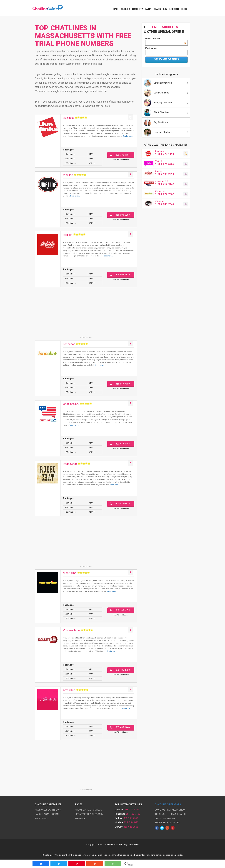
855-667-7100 (133, 814)
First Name (151, 48)
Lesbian (174, 9)
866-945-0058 (131, 827)
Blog (184, 9)
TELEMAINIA (172, 814)
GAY (47, 814)
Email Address (166, 39)
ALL (37, 810)
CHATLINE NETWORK (165, 819)
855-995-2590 (131, 818)
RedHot (68, 235)
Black (157, 9)
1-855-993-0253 (122, 215)
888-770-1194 (132, 810)
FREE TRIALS (41, 819)
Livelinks (68, 118)
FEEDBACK (80, 819)
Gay (165, 9)
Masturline (70, 573)
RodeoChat (70, 464)
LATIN (51, 810)
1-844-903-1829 (122, 275)
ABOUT (79, 810)
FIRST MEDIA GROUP (176, 810)
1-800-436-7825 (122, 504)
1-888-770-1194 (122, 155)
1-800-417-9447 (122, 444)
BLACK (58, 810)
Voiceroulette (71, 630)
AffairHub (69, 690)
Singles (125, 9)
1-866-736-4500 (122, 670)
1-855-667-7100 (122, 384)
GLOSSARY (98, 814)
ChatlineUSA (71, 404)
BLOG (99, 810)
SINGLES (43, 810)
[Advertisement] (86, 314)
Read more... (128, 136)
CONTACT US (89, 810)
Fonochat (69, 344)
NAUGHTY (40, 814)
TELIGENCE (160, 814)
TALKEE (183, 814)
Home (115, 9)
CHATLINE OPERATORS (168, 805)
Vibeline (68, 175)
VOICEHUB (160, 810)
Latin (148, 9)
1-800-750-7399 (122, 610)
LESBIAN (54, 814)
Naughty (137, 9)
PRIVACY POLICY (83, 814)
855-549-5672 (131, 822)
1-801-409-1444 (122, 727)
